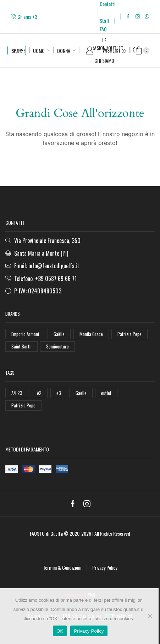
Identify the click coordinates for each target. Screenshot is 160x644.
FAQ (103, 29)
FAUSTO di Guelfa (46, 533)
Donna (64, 51)
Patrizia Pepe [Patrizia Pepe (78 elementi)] (23, 405)
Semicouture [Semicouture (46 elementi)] (57, 346)
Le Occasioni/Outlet (104, 44)
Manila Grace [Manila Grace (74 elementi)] (91, 334)
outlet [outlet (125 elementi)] (106, 393)
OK (60, 631)
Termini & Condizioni (62, 567)
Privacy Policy (105, 567)
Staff (104, 20)
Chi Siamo (104, 61)
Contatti (107, 4)
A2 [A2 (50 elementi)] (39, 393)
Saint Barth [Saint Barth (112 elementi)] (21, 346)
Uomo (39, 51)
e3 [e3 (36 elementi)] (59, 393)
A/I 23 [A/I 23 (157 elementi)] (17, 393)
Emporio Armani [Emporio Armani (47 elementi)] (25, 334)
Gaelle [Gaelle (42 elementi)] (81, 393)
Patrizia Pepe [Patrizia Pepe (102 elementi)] (129, 334)
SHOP (17, 50)
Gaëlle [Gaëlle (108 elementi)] (59, 334)
